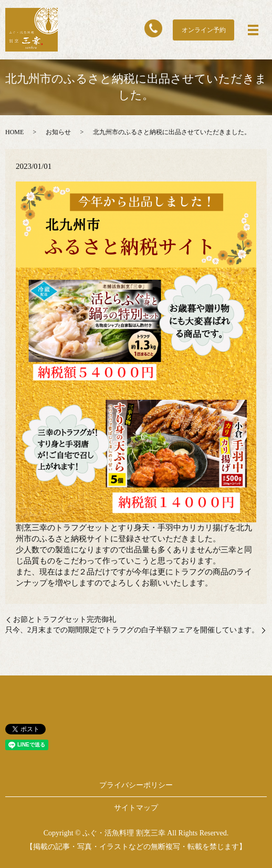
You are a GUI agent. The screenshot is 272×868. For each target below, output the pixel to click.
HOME (14, 132)
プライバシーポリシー (136, 785)
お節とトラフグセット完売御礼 (65, 619)
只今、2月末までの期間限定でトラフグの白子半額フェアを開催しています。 (132, 630)
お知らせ (58, 132)
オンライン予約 (204, 30)
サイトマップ (136, 808)
